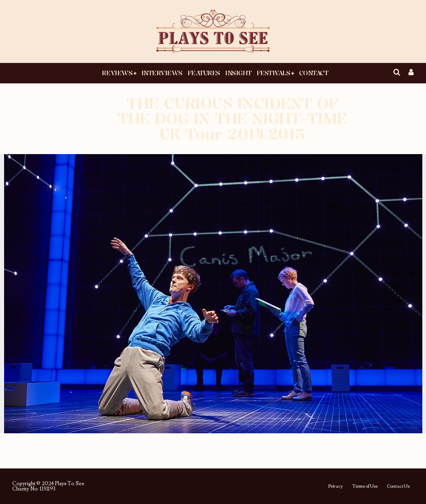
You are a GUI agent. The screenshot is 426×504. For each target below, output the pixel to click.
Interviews (162, 73)
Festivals (273, 73)
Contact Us (398, 486)
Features (204, 73)
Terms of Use (365, 486)
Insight (238, 73)
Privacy (336, 486)
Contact (314, 73)
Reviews (117, 73)
